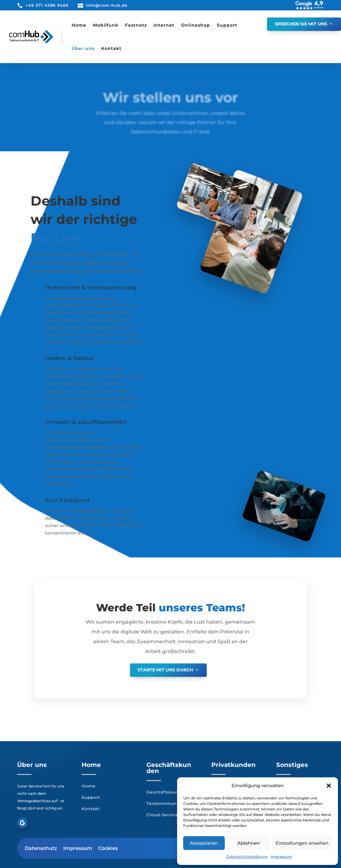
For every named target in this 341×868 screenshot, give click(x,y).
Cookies (108, 848)
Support (227, 25)
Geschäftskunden (167, 792)
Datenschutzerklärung (247, 857)
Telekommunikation (170, 803)
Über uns (83, 48)
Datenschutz (41, 848)
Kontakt (111, 48)
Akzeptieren (204, 843)
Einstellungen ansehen (302, 843)
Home (79, 25)
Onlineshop (196, 25)
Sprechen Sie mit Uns (301, 24)
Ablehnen (248, 843)
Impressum (281, 857)
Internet (164, 25)
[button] (329, 786)
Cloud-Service (162, 815)
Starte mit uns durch (165, 670)
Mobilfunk (106, 25)
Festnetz (136, 25)
